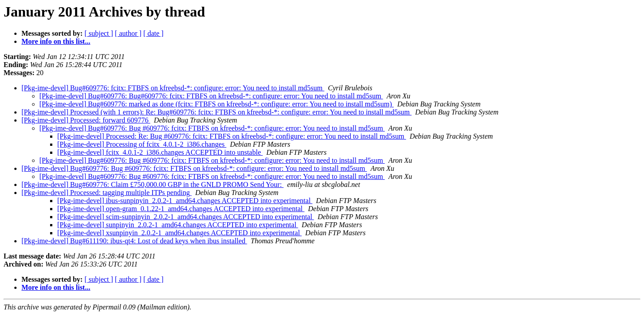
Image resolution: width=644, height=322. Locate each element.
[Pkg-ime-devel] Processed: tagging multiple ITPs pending (106, 193)
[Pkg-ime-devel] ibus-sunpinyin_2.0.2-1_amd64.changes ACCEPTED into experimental (185, 201)
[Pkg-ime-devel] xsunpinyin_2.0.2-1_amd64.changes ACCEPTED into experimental (180, 233)
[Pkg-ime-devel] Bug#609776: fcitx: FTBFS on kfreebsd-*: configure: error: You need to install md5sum (173, 88)
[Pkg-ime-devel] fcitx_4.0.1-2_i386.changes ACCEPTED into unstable (160, 152)
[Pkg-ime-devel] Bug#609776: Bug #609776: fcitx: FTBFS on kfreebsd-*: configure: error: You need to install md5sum (212, 128)
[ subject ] (99, 33)
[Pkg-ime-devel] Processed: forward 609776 (86, 120)
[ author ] (128, 33)
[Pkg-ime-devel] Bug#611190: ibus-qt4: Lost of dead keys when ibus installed (134, 241)
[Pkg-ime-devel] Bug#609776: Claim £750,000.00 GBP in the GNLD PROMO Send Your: (153, 184)
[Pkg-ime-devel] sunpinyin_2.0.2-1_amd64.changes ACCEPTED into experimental (178, 225)
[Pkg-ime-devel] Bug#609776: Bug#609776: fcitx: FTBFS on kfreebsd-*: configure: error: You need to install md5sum (211, 96)
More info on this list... (56, 41)
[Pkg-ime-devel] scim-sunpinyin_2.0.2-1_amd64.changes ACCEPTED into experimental (186, 217)
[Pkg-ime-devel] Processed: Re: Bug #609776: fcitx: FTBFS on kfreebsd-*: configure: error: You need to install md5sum (232, 136)
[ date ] (153, 33)
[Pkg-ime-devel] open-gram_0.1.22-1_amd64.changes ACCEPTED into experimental (181, 209)
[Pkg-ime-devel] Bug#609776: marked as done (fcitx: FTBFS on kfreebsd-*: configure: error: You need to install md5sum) (216, 104)
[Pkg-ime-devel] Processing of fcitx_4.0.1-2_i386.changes (142, 144)
